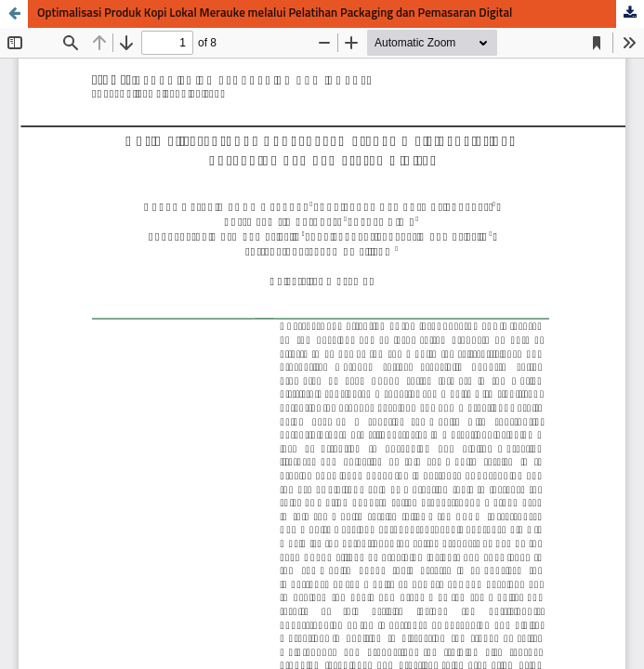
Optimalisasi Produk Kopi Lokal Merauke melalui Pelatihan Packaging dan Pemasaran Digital (275, 13)
